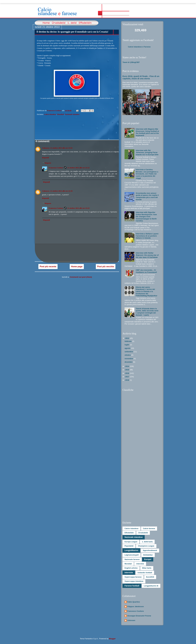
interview (140, 564)
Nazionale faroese (132, 559)
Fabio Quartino (134, 602)
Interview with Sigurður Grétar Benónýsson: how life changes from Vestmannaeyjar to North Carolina (146, 217)
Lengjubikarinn (131, 550)
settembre (129, 352)
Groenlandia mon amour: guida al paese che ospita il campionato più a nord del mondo (147, 196)
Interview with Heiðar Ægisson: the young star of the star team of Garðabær (147, 255)
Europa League (131, 542)
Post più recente (48, 267)
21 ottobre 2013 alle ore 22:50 (61, 191)
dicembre (129, 362)
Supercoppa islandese (134, 581)
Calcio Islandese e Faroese (139, 47)
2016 (127, 373)
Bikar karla (147, 568)
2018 (127, 380)
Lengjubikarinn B (151, 586)
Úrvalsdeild (143, 533)
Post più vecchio (106, 267)
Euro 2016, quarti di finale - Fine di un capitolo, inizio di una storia (141, 77)
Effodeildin (129, 533)
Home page (77, 267)
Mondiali (61, 114)
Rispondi (45, 158)
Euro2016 (150, 577)
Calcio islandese (50, 114)
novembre (129, 359)
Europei (148, 559)
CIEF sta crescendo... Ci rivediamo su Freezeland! (146, 271)
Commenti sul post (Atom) (81, 277)
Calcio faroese (149, 528)
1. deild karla (147, 542)
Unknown (46, 148)
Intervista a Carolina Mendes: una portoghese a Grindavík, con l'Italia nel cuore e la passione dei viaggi (147, 174)
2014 (127, 366)
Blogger (112, 639)
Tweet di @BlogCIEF (131, 62)
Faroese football (132, 586)
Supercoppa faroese (133, 577)
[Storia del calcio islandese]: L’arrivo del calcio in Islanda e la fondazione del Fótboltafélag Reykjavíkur (146, 291)
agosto (128, 348)
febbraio (128, 341)
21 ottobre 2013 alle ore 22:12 (78, 168)
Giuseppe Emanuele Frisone (139, 616)
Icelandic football (145, 573)
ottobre (128, 355)
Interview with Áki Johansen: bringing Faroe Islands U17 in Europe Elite (147, 152)
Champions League (146, 546)
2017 (127, 377)
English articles (131, 568)
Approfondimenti (150, 550)
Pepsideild (129, 546)
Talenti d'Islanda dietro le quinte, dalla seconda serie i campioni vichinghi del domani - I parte (147, 312)
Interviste (129, 573)
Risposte (48, 163)
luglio (127, 345)
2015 (127, 370)
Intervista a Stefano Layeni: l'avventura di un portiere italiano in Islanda (147, 236)
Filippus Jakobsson (135, 606)
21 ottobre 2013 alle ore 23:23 (78, 208)
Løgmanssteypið (132, 555)
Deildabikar (148, 555)
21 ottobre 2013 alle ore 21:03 (61, 148)
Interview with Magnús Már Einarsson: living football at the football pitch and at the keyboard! (147, 132)
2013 (127, 338)
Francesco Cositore (56, 168)
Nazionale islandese (72, 114)
